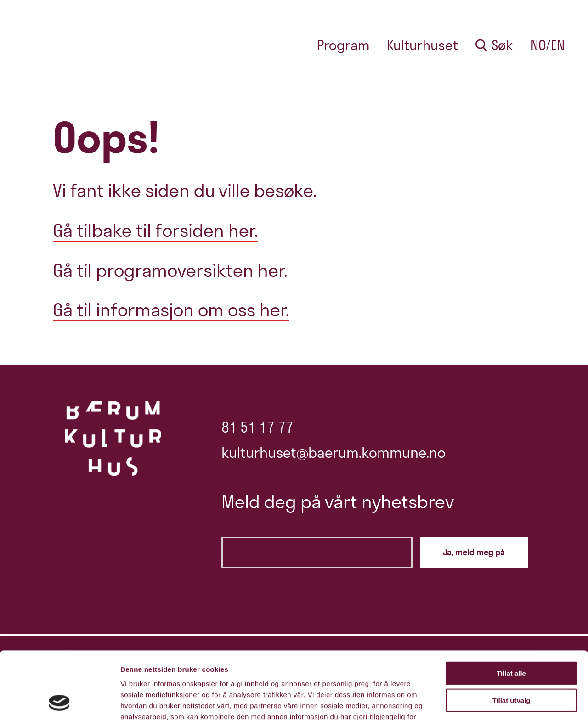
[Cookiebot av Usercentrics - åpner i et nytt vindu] (59, 702)
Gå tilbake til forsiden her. (155, 230)
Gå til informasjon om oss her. (171, 310)
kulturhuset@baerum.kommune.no (334, 453)
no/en (548, 45)
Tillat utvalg (511, 637)
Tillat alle (511, 610)
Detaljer (489, 702)
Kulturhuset (422, 45)
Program (343, 45)
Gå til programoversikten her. (170, 270)
